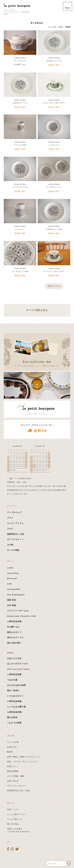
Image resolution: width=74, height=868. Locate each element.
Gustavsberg (13, 573)
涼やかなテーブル (15, 638)
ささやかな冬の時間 (16, 685)
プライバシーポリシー (17, 786)
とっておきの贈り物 (16, 707)
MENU (68, 6)
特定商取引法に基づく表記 (19, 791)
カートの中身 (13, 742)
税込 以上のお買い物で (37, 429)
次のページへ (54, 286)
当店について (13, 809)
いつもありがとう (15, 696)
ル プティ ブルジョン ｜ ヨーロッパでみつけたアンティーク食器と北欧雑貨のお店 (17, 12)
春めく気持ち (13, 691)
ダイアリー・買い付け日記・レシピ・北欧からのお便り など (37, 363)
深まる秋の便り (14, 643)
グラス (10, 518)
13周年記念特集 (14, 701)
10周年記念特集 (14, 622)
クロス (10, 529)
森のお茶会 (12, 717)
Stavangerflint (14, 589)
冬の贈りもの (13, 627)
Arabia (10, 568)
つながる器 (12, 680)
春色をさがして (14, 632)
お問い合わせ (13, 781)
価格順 (61, 27)
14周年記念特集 (14, 712)
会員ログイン (13, 766)
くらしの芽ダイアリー (17, 814)
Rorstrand (12, 578)
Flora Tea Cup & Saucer (18, 669)
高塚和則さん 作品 (16, 534)
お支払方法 (12, 747)
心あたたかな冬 (14, 658)
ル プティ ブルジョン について (37, 414)
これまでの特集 (14, 723)
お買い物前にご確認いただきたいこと (23, 757)
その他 (10, 545)
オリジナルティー (15, 539)
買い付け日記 (13, 824)
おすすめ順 (52, 27)
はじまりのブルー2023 (18, 664)
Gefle (10, 584)
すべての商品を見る (37, 310)
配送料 (10, 752)
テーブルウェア (14, 513)
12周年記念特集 (14, 674)
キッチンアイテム (15, 523)
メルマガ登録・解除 (16, 776)
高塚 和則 (12, 600)
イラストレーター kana (18, 611)
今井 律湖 (12, 605)
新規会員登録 (13, 771)
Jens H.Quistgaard (16, 595)
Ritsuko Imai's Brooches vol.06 (22, 616)
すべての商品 (13, 550)
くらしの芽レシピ (15, 819)
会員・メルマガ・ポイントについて (22, 762)
